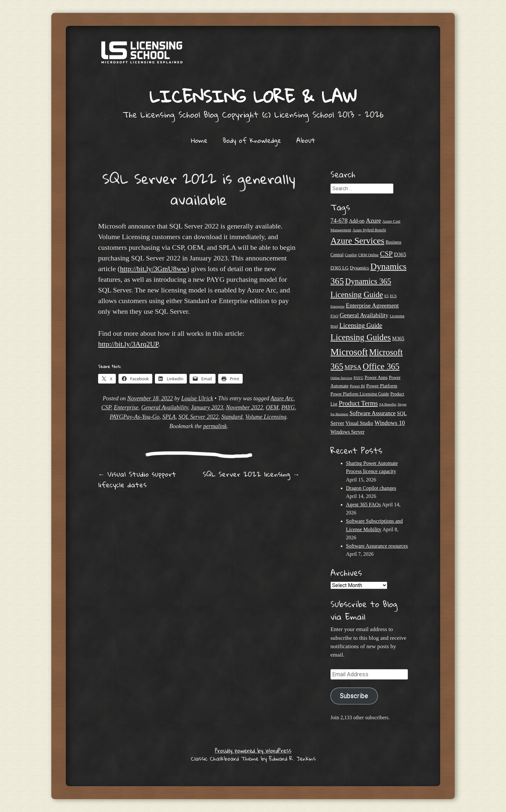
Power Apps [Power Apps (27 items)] (376, 377)
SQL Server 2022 (198, 417)
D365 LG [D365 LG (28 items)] (339, 268)
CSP (106, 407)
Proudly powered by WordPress (253, 750)
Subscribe (354, 696)
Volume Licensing (266, 417)
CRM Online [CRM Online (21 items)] (368, 255)
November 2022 (244, 407)
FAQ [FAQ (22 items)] (334, 316)
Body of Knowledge (252, 140)
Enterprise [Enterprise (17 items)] (338, 306)
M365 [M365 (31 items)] (398, 338)
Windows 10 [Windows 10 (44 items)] (390, 423)
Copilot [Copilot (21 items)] (351, 255)
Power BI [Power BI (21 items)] (357, 386)
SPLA (169, 417)
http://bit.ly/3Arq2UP (128, 344)
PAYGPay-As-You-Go (135, 417)
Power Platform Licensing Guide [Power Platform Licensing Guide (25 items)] (360, 394)
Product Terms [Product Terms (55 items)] (358, 403)
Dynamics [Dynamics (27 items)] (359, 268)
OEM (272, 407)
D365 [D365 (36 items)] (400, 254)
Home (199, 140)
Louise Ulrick (197, 398)
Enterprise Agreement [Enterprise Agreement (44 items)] (372, 306)
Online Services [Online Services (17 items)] (341, 378)
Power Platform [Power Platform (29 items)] (382, 386)
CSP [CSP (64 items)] (386, 254)
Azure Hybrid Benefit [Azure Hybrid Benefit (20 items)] (369, 230)
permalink (215, 426)
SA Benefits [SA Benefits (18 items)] (388, 404)
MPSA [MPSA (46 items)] (353, 367)
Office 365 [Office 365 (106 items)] (381, 366)
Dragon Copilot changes (371, 488)
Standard (232, 417)
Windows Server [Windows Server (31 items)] (347, 432)
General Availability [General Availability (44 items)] (364, 315)
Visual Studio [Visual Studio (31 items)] (359, 423)
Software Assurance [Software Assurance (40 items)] (373, 413)
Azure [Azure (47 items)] (374, 221)
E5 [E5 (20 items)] (386, 296)
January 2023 (207, 407)
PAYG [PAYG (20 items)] (359, 378)
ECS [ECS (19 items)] (393, 296)
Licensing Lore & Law (253, 96)
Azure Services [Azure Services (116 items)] (357, 241)
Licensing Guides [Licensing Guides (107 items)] (361, 337)
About (306, 140)
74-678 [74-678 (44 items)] (339, 221)
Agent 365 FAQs (363, 505)
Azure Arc (282, 398)
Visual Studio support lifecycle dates (137, 479)
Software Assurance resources (377, 546)
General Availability (165, 407)
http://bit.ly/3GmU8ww (153, 269)
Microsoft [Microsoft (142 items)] (349, 352)
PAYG (288, 407)
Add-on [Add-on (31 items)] (357, 221)
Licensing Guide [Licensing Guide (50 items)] (361, 325)
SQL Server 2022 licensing (251, 474)
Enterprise (126, 407)
